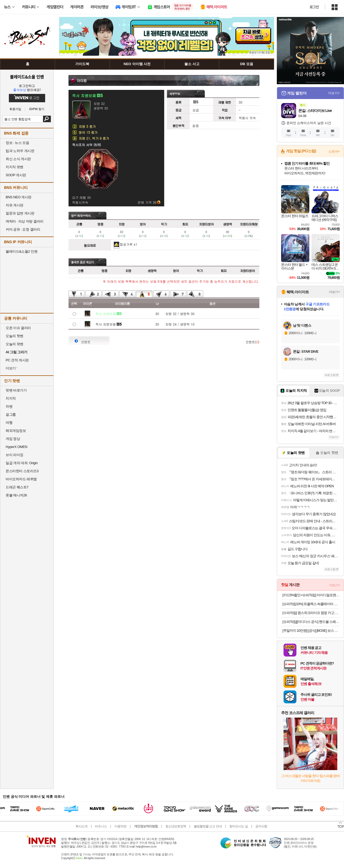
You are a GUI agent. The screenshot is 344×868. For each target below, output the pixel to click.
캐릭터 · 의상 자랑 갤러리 (25, 221)
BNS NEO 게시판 (19, 197)
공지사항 (261, 826)
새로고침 (330, 375)
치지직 (11, 398)
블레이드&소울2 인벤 (21, 251)
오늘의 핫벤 (15, 336)
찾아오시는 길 (238, 826)
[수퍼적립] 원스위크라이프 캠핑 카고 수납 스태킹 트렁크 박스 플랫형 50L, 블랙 (311, 613)
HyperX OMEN (16, 447)
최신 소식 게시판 (18, 159)
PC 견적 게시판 (17, 360)
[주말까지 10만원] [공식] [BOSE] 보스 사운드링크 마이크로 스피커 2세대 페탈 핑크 (311, 631)
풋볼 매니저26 (16, 495)
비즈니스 (101, 826)
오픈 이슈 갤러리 (18, 328)
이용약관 (120, 826)
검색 (47, 119)
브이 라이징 (15, 455)
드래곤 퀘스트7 (17, 487)
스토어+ (334, 151)
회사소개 (81, 826)
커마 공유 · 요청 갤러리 (23, 229)
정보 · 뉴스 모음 (17, 143)
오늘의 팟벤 (15, 344)
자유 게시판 (15, 205)
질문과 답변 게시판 (20, 213)
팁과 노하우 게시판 (20, 151)
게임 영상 (13, 439)
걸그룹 (11, 414)
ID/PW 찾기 (37, 109)
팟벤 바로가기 (16, 390)
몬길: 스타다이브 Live (315, 111)
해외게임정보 (16, 431)
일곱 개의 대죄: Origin (22, 463)
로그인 (314, 7)
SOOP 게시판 (16, 175)
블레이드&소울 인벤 (27, 77)
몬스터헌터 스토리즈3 (22, 471)
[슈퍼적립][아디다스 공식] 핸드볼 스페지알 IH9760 (311, 622)
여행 (9, 423)
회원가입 (15, 109)
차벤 (9, 406)
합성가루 (126, 244)
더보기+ (334, 93)
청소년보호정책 (176, 826)
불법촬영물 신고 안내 (208, 826)
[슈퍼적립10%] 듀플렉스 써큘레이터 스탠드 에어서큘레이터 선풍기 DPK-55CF (311, 604)
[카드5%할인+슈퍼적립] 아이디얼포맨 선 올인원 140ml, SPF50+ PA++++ (311, 595)
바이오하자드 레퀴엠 (21, 479)
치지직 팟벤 (15, 167)
